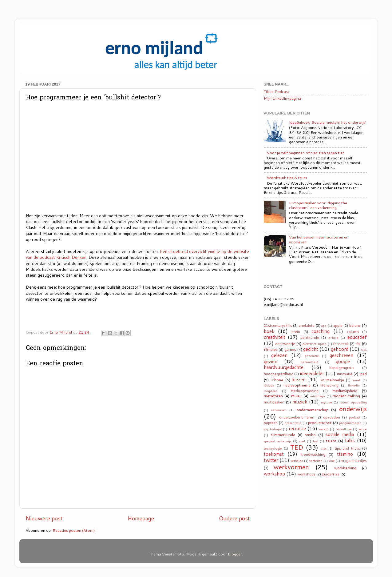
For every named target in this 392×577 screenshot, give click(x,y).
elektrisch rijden (315, 344)
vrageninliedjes (354, 461)
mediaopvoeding (305, 391)
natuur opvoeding (353, 402)
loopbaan (271, 391)
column (353, 332)
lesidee (269, 385)
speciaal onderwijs (278, 441)
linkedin (354, 385)
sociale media (340, 434)
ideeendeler (312, 373)
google (343, 361)
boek (269, 331)
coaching (321, 331)
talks (350, 440)
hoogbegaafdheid (279, 374)
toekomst (274, 454)
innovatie (345, 374)
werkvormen (291, 467)
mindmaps (318, 396)
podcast (355, 417)
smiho (310, 435)
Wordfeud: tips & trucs (287, 178)
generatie (312, 356)
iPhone (277, 380)
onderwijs (353, 409)
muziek (300, 402)
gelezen (279, 355)
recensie (297, 428)
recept (324, 429)
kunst (356, 380)
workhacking (345, 468)
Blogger (235, 554)
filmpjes (271, 349)
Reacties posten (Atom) (74, 530)
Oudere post (234, 518)
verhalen (297, 461)
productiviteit (320, 423)
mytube (327, 402)
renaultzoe (344, 429)
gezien (271, 361)
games (290, 349)
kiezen (299, 379)
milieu (296, 396)
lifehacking (329, 385)
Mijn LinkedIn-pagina (282, 98)
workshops (306, 474)
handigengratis (342, 368)
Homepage (141, 518)
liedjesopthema (297, 385)
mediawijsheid (345, 391)
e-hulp (333, 338)
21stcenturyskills (278, 326)
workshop (274, 474)
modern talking (346, 396)
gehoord (340, 349)
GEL (364, 350)
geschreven (341, 355)
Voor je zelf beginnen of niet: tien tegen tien (306, 153)
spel (302, 441)
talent (331, 441)
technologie (273, 448)
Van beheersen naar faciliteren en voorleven (319, 239)
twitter (271, 460)
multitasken (274, 402)
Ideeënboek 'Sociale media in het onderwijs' (328, 122)
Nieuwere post (44, 518)
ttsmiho (345, 454)
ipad (363, 374)
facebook (341, 344)
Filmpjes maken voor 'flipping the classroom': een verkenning (318, 205)
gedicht (311, 349)
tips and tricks (347, 448)
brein (296, 332)
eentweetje (285, 343)
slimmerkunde (283, 435)
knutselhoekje (332, 380)
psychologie (273, 429)
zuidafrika (331, 474)
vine (332, 461)
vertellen (316, 461)
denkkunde (310, 338)
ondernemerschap (312, 410)
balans (355, 325)
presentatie (293, 423)
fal (358, 343)
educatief (357, 337)
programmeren (350, 423)
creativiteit (275, 337)
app (324, 326)
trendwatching (313, 455)
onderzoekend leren (297, 417)
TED (297, 447)
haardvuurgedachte (284, 367)
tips (324, 448)
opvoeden (332, 417)
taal (316, 441)
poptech (271, 423)
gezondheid (309, 362)
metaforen (273, 396)
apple (338, 326)
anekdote (307, 326)
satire (363, 429)
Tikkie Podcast (277, 91)
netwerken (279, 410)
